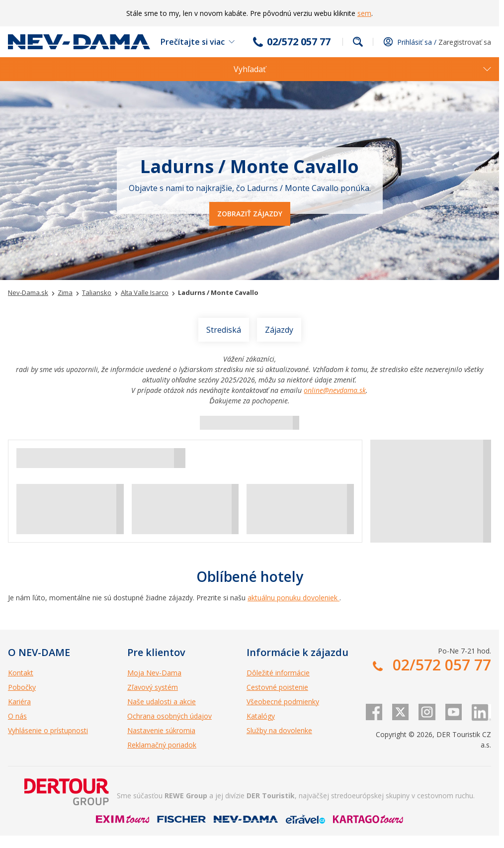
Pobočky (22, 687)
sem (364, 13)
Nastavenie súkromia (161, 730)
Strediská (224, 330)
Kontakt (21, 673)
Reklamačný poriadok (162, 745)
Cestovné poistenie (277, 687)
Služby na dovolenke (279, 730)
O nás (17, 716)
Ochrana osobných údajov (169, 716)
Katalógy (261, 716)
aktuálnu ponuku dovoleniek (294, 598)
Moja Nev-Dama (154, 673)
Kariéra (19, 702)
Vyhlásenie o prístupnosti (48, 730)
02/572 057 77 (299, 42)
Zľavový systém (153, 687)
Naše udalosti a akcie (162, 702)
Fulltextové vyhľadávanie (358, 42)
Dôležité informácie (278, 673)
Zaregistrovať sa (465, 42)
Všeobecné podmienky (283, 702)
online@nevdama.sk (335, 390)
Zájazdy (279, 330)
